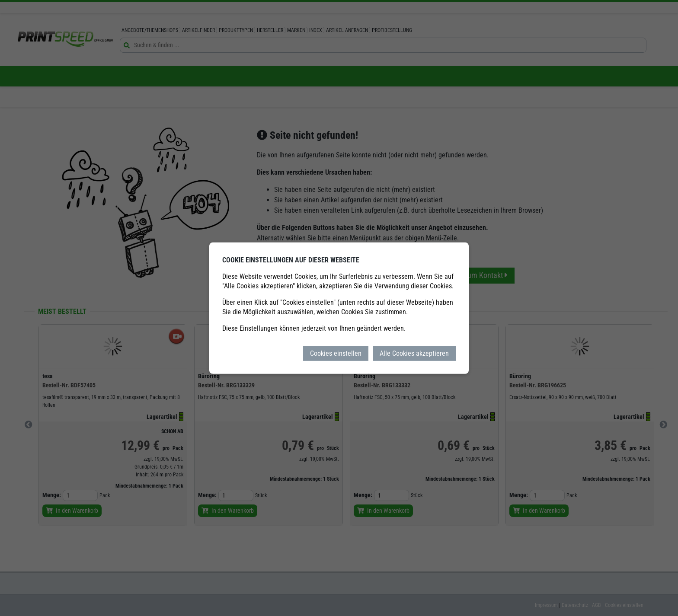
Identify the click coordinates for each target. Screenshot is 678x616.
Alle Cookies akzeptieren (414, 353)
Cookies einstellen (336, 353)
